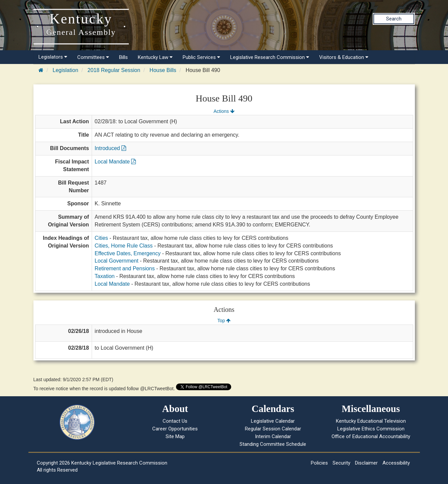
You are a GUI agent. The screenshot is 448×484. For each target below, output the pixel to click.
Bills (123, 57)
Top (224, 321)
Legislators (53, 57)
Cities (101, 238)
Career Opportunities (175, 429)
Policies (319, 463)
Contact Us (175, 421)
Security (341, 463)
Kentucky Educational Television (371, 421)
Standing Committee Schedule (273, 444)
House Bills (163, 70)
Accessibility (396, 463)
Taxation (105, 276)
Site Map (175, 436)
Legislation (65, 70)
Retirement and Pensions (125, 268)
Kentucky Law (155, 57)
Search (394, 19)
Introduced (110, 148)
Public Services (201, 57)
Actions (224, 111)
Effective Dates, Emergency (128, 253)
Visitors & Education (344, 57)
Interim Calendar (273, 436)
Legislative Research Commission (270, 57)
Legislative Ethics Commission (371, 429)
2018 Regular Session (114, 70)
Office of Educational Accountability (371, 436)
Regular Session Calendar (273, 429)
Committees (93, 57)
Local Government (117, 261)
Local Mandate (115, 162)
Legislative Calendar (273, 421)
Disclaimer (366, 463)
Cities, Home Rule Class (124, 246)
